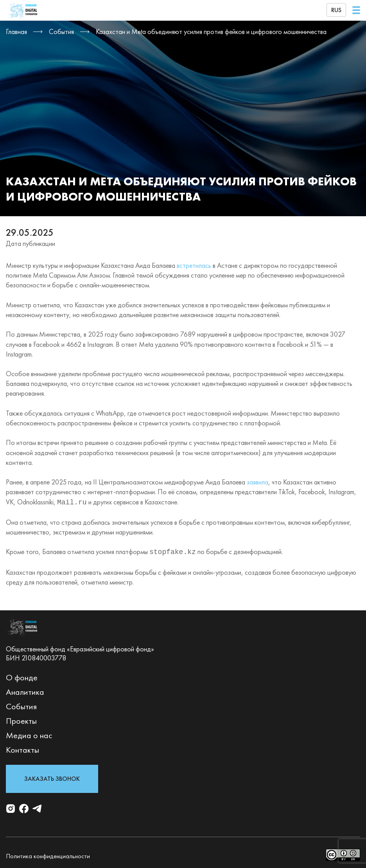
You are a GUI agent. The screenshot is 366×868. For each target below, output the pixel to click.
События (21, 705)
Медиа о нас (29, 734)
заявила (257, 482)
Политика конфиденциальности (48, 855)
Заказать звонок (52, 777)
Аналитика (25, 690)
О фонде (22, 676)
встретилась (194, 265)
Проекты (21, 719)
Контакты (22, 748)
